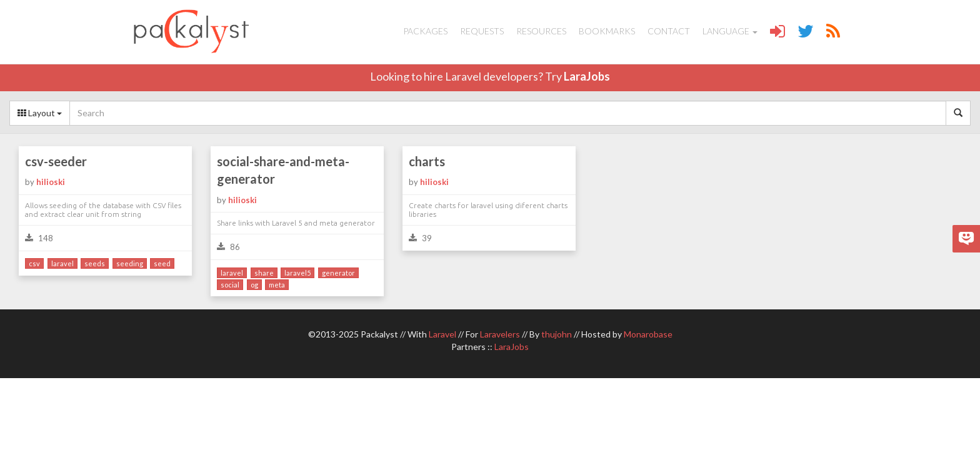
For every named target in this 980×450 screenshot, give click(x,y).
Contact (669, 31)
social (230, 285)
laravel (62, 263)
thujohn (557, 334)
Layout (40, 113)
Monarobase (648, 334)
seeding (130, 263)
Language (730, 31)
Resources (541, 31)
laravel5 (297, 273)
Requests (482, 31)
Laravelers (500, 334)
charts (427, 161)
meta (277, 285)
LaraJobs (587, 76)
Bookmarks (607, 31)
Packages (425, 31)
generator (338, 273)
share (264, 273)
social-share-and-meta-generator (283, 170)
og (254, 285)
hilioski (51, 182)
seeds (95, 263)
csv (34, 263)
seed (162, 263)
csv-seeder (56, 161)
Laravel (442, 334)
